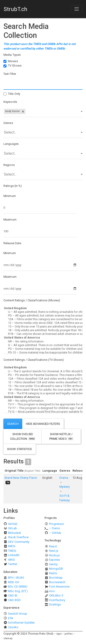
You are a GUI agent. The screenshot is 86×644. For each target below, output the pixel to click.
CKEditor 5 (56, 595)
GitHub (13, 524)
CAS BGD (14, 600)
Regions (9, 165)
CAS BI (13, 595)
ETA (11, 618)
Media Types (12, 55)
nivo (52, 591)
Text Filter (10, 74)
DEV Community (19, 542)
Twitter (13, 564)
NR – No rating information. (43, 342)
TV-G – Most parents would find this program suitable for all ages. (43, 412)
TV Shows (15, 66)
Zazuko (13, 627)
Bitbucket (14, 533)
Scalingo (55, 604)
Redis (53, 573)
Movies (13, 61)
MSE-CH (14, 582)
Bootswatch (57, 582)
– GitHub (55, 533)
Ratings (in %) (13, 186)
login (59, 634)
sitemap (8, 638)
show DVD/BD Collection (23, 436)
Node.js (54, 555)
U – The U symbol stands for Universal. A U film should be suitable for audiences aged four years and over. (43, 371)
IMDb (12, 546)
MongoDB (56, 569)
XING (11, 560)
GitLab (12, 528)
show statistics (20, 449)
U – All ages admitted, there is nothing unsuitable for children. (43, 312)
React (53, 546)
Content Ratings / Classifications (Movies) (32, 300)
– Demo (55, 528)
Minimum (10, 196)
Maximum (10, 220)
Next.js (54, 551)
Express (54, 560)
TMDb (12, 551)
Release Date (12, 243)
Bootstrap (56, 578)
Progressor (57, 524)
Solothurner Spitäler (21, 623)
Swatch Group (18, 614)
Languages (11, 144)
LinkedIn (14, 555)
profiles (69, 634)
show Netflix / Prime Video (61, 436)
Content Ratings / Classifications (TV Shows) (34, 360)
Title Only (14, 94)
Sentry (53, 564)
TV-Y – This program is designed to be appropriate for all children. (43, 404)
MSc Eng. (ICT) (18, 591)
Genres (8, 123)
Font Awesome (59, 587)
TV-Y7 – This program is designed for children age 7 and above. (43, 408)
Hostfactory (57, 600)
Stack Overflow (18, 537)
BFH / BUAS (16, 578)
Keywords (10, 102)
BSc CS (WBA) (18, 587)
